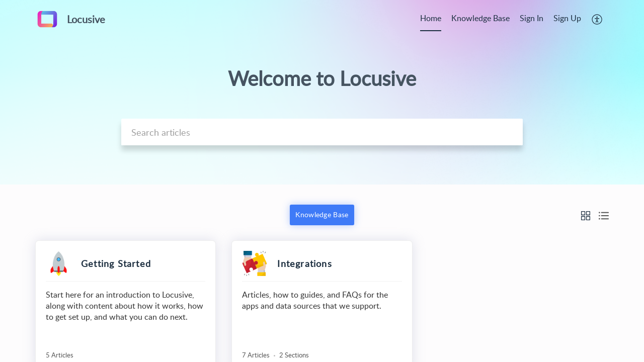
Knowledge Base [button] (322, 214)
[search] (322, 132)
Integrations (304, 263)
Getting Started (116, 263)
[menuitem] (431, 19)
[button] (597, 19)
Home (431, 18)
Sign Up (567, 18)
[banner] (322, 92)
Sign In (532, 18)
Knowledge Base (480, 18)
